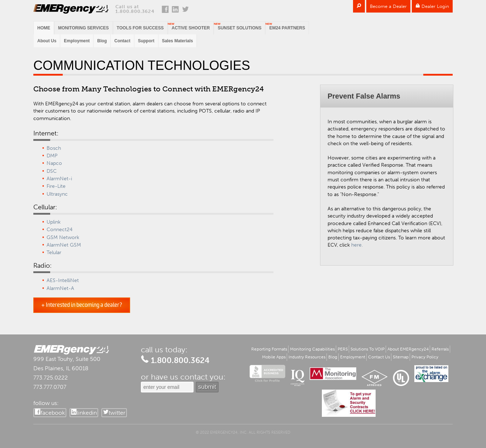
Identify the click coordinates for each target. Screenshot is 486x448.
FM (375, 378)
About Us (47, 41)
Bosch (54, 148)
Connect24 (59, 230)
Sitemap (401, 357)
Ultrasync (57, 194)
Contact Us (379, 357)
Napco (54, 163)
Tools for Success (140, 28)
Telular (54, 252)
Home (44, 28)
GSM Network (63, 237)
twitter (117, 413)
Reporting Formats (269, 349)
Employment (77, 41)
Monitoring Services (84, 28)
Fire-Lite (56, 186)
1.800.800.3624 (135, 11)
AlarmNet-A (60, 288)
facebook (53, 413)
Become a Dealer (388, 6)
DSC (52, 171)
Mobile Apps (274, 357)
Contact (122, 41)
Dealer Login (432, 6)
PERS (343, 349)
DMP (52, 156)
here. (357, 245)
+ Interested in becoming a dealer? (82, 305)
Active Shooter (191, 28)
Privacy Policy (425, 357)
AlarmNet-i (59, 179)
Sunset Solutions (239, 28)
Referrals (440, 349)
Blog (102, 41)
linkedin (87, 413)
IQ (297, 378)
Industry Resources (307, 357)
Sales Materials (178, 41)
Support (146, 41)
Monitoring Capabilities (312, 349)
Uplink (54, 222)
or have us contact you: (183, 377)
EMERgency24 (71, 9)
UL (401, 378)
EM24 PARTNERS (287, 28)
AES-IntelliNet (63, 280)
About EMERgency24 (408, 349)
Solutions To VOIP (368, 349)
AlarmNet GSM (64, 245)
